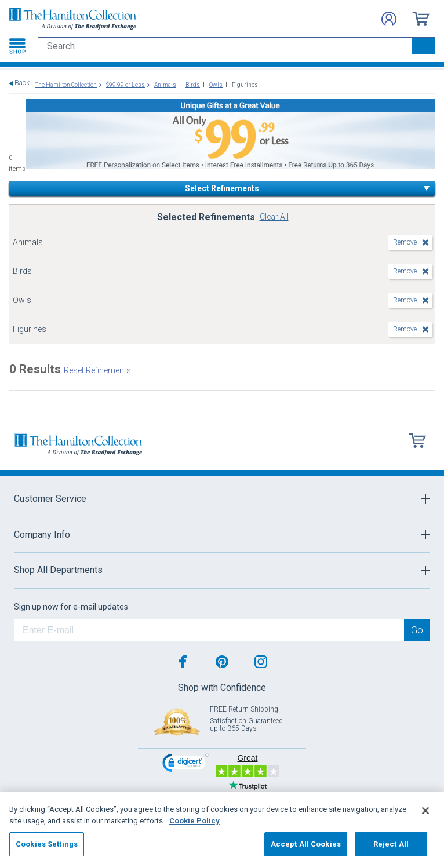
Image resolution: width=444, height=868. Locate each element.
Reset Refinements (97, 370)
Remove (405, 242)
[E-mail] (209, 630)
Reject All (391, 844)
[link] (185, 765)
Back (22, 83)
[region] (222, 830)
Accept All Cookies (306, 844)
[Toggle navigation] (17, 46)
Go (417, 630)
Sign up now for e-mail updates (71, 607)
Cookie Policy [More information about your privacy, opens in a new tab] (194, 821)
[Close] (425, 811)
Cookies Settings (47, 844)
